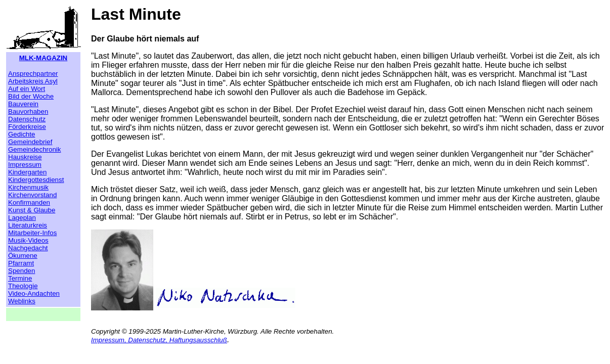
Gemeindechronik (34, 149)
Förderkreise (27, 127)
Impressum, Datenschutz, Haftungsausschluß (159, 340)
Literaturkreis (28, 225)
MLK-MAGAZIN (43, 58)
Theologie (23, 286)
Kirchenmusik (28, 187)
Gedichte (21, 134)
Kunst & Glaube (32, 210)
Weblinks (22, 301)
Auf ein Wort (27, 89)
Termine (20, 278)
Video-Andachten (34, 293)
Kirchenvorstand (32, 195)
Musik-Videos (28, 240)
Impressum (25, 165)
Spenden (21, 271)
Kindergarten (27, 172)
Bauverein (23, 104)
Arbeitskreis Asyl (33, 81)
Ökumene (23, 256)
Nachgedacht (28, 248)
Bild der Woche (31, 96)
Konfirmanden (29, 202)
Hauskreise (25, 157)
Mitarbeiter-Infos (32, 233)
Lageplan (22, 218)
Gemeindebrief (30, 142)
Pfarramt (21, 263)
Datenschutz (27, 119)
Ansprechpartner (33, 74)
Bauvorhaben (28, 111)
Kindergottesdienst (36, 180)
